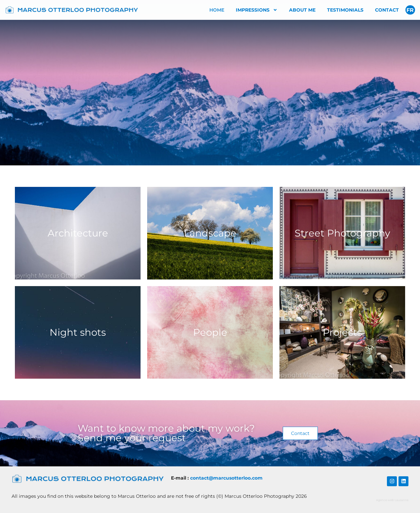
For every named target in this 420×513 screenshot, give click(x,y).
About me (302, 10)
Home (217, 10)
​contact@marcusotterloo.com (226, 478)
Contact (387, 10)
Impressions (257, 10)
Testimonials (345, 10)
